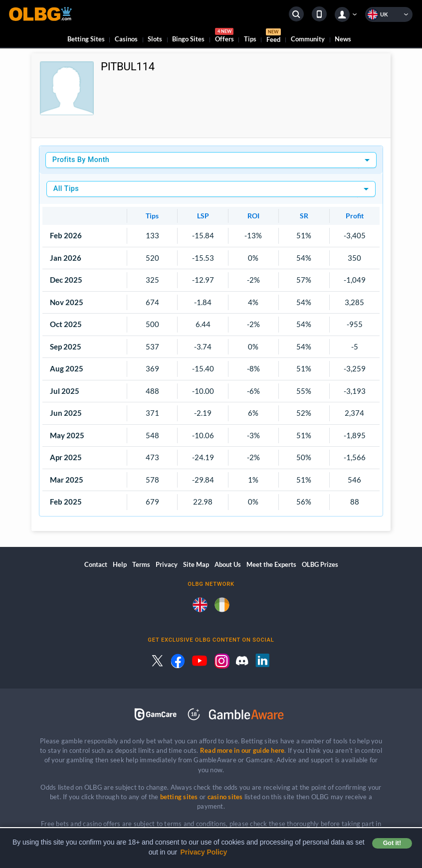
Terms (141, 564)
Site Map (196, 564)
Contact (96, 564)
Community (308, 39)
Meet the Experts (271, 564)
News (343, 39)
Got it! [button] (392, 843)
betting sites (179, 797)
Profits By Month (81, 160)
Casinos (126, 39)
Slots (155, 39)
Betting (86, 39)
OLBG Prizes (320, 564)
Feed (273, 37)
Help (120, 564)
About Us (228, 564)
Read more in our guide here (242, 750)
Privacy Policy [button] (204, 852)
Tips (250, 39)
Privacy (167, 564)
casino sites (225, 797)
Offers (224, 37)
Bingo (188, 39)
